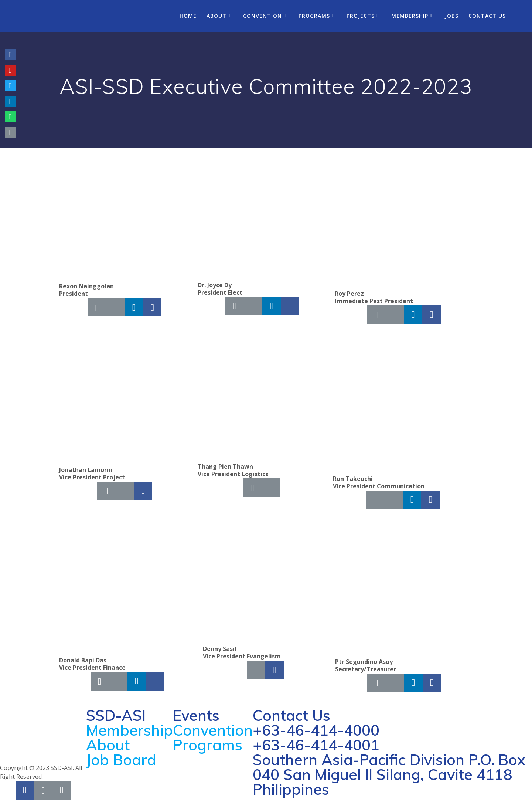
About (216, 16)
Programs (314, 16)
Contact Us (487, 16)
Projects (361, 16)
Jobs (452, 16)
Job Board (121, 760)
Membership (410, 16)
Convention (262, 16)
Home (188, 16)
